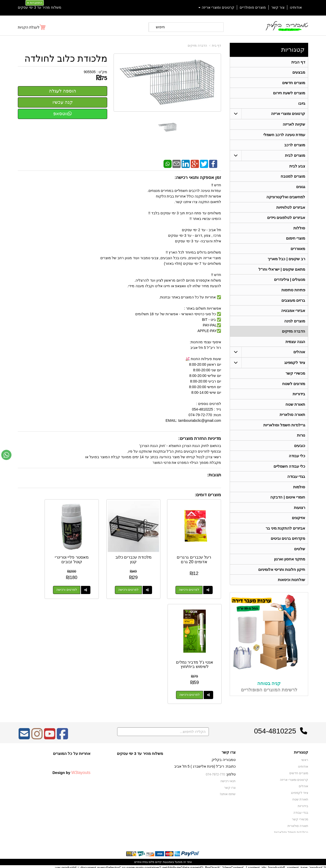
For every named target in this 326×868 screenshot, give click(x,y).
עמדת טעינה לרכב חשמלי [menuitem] (284, 135)
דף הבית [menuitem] (298, 62)
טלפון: (231, 772)
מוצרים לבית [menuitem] (295, 156)
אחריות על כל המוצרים (72, 751)
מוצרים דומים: (208, 495)
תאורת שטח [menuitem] (295, 408)
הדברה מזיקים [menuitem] (294, 334)
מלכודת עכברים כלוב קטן (146, 551)
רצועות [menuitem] (300, 512)
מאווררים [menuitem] (298, 251)
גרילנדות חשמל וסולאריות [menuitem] (284, 429)
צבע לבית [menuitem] (297, 167)
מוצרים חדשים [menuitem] (294, 83)
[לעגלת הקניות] (32, 27)
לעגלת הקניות (29, 27)
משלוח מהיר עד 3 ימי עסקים (40, 7)
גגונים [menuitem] (301, 188)
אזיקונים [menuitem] (298, 523)
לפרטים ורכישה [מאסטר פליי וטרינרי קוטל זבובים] (88, 581)
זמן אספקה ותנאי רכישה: (198, 177)
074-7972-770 (215, 772)
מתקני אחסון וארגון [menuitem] (290, 565)
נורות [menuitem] (301, 439)
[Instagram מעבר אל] (37, 735)
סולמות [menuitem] (299, 491)
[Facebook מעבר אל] (62, 735)
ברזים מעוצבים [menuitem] (293, 303)
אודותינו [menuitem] (296, 7)
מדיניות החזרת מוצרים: (200, 438)
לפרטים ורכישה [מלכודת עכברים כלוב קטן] (141, 581)
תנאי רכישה (228, 779)
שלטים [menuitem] (300, 554)
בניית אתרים (141, 859)
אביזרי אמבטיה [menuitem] (293, 313)
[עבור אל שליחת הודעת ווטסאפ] (6, 455)
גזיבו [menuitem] (302, 104)
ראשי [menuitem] (305, 758)
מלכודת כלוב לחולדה (66, 59)
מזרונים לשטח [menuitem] (294, 387)
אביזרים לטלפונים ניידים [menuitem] (286, 219)
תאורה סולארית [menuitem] (292, 418)
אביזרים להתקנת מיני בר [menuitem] (286, 533)
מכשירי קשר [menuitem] (295, 377)
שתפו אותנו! (228, 792)
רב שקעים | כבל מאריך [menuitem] (286, 261)
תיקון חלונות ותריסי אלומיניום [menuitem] (282, 575)
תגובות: (214, 475)
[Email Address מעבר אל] (24, 735)
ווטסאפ (63, 114)
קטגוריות (293, 50)
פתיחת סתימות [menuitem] (293, 292)
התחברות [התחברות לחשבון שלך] (35, 3)
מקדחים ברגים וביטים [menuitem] (288, 544)
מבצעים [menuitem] (299, 73)
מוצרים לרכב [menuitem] (295, 146)
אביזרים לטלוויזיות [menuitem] (291, 209)
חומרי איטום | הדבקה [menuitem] (288, 502)
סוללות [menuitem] (299, 230)
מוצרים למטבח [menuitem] (293, 177)
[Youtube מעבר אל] (50, 735)
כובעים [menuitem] (300, 450)
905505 (90, 72)
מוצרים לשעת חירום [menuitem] (289, 93)
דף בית (216, 46)
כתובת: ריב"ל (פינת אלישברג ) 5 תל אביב (205, 764)
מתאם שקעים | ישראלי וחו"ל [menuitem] (282, 272)
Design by (71, 770)
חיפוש (160, 27)
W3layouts (81, 770)
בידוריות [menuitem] (299, 397)
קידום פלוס (155, 859)
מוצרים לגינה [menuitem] (295, 324)
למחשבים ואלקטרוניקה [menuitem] (286, 198)
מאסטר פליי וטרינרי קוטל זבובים (93, 551)
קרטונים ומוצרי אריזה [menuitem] (216, 7)
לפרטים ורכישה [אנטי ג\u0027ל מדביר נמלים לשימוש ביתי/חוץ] (35, 581)
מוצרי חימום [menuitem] (296, 240)
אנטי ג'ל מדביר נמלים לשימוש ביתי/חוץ (40, 553)
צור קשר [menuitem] (278, 7)
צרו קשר (229, 750)
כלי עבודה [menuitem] (297, 460)
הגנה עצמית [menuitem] (295, 345)
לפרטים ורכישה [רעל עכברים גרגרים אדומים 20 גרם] (193, 581)
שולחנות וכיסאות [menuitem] (291, 586)
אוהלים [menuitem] (299, 355)
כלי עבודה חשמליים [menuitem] (289, 471)
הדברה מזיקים (197, 46)
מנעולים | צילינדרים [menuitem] (290, 282)
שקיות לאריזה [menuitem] (294, 125)
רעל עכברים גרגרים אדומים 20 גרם (199, 553)
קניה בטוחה (269, 689)
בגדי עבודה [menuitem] (296, 481)
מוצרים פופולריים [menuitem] (253, 7)
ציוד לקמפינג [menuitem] (295, 366)
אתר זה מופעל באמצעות (163, 859)
